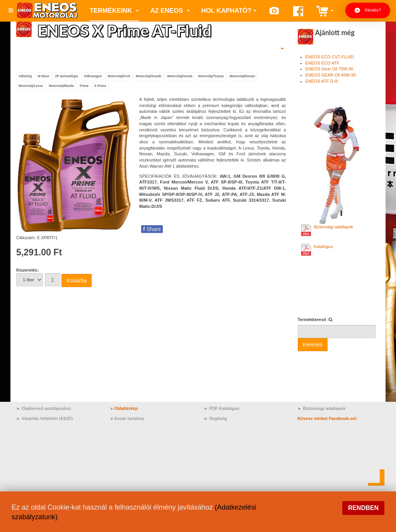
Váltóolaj (25, 76)
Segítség (218, 418)
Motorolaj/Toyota (211, 76)
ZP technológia (66, 76)
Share (152, 229)
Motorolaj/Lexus (31, 86)
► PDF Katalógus (222, 408)
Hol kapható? (229, 10)
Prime (84, 86)
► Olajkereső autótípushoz (44, 408)
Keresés (313, 345)
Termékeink (114, 10)
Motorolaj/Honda (180, 76)
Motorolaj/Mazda (61, 86)
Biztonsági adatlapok (334, 227)
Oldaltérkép (126, 408)
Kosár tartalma (129, 418)
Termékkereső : (313, 320)
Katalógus (323, 246)
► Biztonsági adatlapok (322, 408)
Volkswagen (93, 76)
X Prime (100, 86)
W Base (43, 76)
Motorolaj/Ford (119, 76)
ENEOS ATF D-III (322, 81)
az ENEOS (170, 10)
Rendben (363, 508)
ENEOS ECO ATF (323, 63)
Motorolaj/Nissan (242, 76)
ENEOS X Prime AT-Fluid (128, 31)
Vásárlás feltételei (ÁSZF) (47, 418)
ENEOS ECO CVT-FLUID (330, 57)
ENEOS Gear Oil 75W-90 (329, 69)
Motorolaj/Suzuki (148, 76)
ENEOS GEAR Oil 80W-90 (331, 75)
